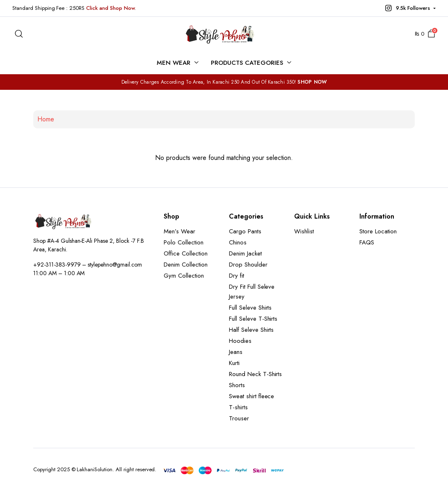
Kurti (234, 363)
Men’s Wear (179, 231)
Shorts (237, 385)
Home (46, 119)
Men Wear (174, 63)
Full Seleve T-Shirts (253, 319)
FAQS (367, 242)
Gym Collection (184, 276)
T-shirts (238, 407)
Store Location (378, 231)
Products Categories (247, 63)
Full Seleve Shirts (250, 308)
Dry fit (237, 276)
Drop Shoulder (248, 265)
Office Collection (186, 253)
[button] (409, 8)
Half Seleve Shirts (251, 330)
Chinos (238, 242)
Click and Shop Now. (111, 8)
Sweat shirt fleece (251, 396)
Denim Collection (186, 265)
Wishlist (304, 231)
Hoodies (240, 341)
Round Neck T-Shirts (255, 374)
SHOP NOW (312, 82)
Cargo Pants (245, 231)
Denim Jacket (245, 253)
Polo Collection (184, 242)
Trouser (239, 418)
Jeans (236, 352)
